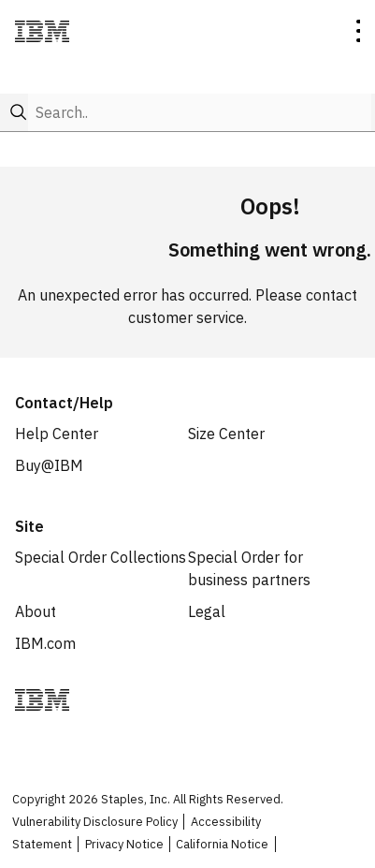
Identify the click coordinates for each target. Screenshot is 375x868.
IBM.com (45, 643)
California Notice (222, 844)
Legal (207, 611)
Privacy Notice (124, 844)
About (36, 611)
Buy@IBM (49, 465)
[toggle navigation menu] (358, 34)
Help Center (57, 434)
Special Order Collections (101, 557)
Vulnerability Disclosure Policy (95, 822)
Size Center (226, 434)
